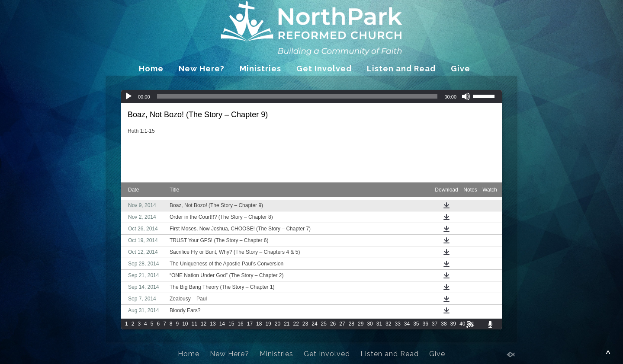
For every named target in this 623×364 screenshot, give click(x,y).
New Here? (202, 69)
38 (444, 324)
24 (314, 324)
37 (435, 324)
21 (287, 324)
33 (397, 324)
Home (151, 69)
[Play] (128, 96)
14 (222, 324)
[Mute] (466, 96)
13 (213, 324)
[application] (311, 96)
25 (324, 324)
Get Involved (324, 69)
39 (453, 324)
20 (278, 324)
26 (333, 324)
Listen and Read (401, 69)
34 (407, 324)
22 (296, 324)
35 (416, 324)
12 (204, 324)
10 (185, 324)
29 (361, 324)
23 (305, 324)
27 (342, 324)
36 (426, 324)
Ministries (260, 69)
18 (259, 324)
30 (370, 324)
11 (194, 324)
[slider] (297, 96)
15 (231, 324)
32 (388, 324)
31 (379, 324)
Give (461, 69)
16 (240, 324)
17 (250, 324)
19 (268, 324)
